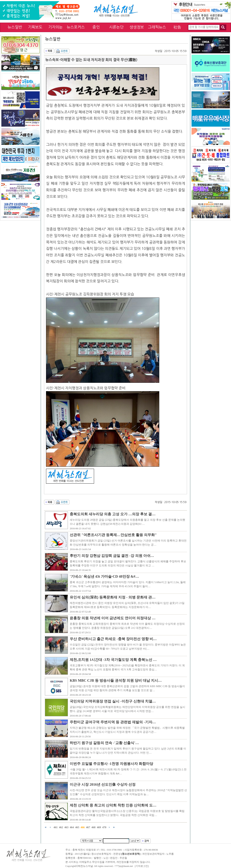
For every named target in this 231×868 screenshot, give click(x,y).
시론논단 (116, 27)
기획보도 (35, 27)
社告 (177, 27)
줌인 (96, 27)
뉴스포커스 (76, 27)
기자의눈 (55, 27)
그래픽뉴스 (157, 27)
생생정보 (137, 27)
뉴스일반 (15, 27)
